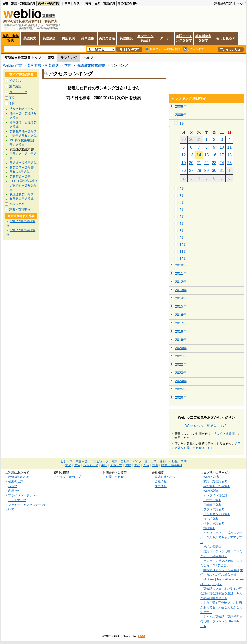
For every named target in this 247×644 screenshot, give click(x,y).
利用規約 (14, 491)
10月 (183, 245)
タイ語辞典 (211, 519)
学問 (68, 65)
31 (222, 171)
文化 (68, 465)
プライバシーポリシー (23, 495)
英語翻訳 (126, 38)
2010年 (181, 265)
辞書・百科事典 (20, 210)
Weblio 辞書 (13, 65)
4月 (182, 203)
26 (184, 171)
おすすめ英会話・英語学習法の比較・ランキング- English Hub (221, 621)
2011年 (181, 273)
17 (222, 155)
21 (199, 163)
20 (191, 163)
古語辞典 (109, 3)
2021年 (181, 356)
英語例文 (30, 38)
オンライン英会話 (145, 38)
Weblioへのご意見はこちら (207, 426)
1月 (182, 123)
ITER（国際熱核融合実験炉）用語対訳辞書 (24, 185)
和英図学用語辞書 (22, 167)
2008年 (181, 106)
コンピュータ (18, 92)
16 (214, 155)
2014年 (181, 298)
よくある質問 (226, 434)
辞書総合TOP (223, 4)
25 (229, 163)
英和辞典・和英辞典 (43, 65)
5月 (182, 210)
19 (184, 163)
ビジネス (15, 81)
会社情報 (161, 481)
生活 (77, 465)
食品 (137, 465)
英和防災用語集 (20, 176)
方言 (155, 465)
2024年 (181, 381)
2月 (182, 189)
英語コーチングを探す (184, 38)
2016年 (181, 315)
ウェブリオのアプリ (70, 477)
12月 (183, 259)
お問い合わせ (115, 477)
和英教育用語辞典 (22, 199)
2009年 (181, 115)
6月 (182, 217)
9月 (182, 238)
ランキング (69, 58)
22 (207, 163)
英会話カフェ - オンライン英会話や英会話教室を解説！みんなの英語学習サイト (221, 593)
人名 (146, 465)
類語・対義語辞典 (23, 3)
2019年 (181, 340)
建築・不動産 (169, 461)
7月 (182, 224)
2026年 (181, 397)
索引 (51, 58)
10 (222, 147)
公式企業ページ (165, 477)
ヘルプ (241, 4)
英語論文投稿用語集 (23, 163)
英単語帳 (88, 38)
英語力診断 (107, 38)
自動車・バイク (131, 461)
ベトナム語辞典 (214, 523)
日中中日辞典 (71, 3)
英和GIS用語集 (20, 172)
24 (222, 163)
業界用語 (15, 86)
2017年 (181, 323)
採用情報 (161, 486)
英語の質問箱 (212, 547)
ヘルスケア (17, 204)
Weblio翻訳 (211, 491)
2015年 (181, 306)
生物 (128, 465)
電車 (115, 461)
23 (214, 163)
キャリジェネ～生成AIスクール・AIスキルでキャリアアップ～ (221, 537)
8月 (182, 231)
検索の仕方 (16, 481)
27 (191, 171)
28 (199, 171)
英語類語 (49, 38)
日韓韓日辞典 (91, 3)
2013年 (181, 290)
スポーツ (116, 465)
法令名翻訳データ (22, 109)
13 (191, 155)
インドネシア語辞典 (217, 514)
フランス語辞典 (214, 509)
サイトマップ (17, 500)
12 (184, 155)
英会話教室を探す (203, 38)
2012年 (181, 282)
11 (229, 147)
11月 (183, 252)
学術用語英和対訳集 (23, 136)
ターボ (165, 38)
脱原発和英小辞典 (22, 194)
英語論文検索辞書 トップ (23, 58)
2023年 (181, 373)
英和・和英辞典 (48, 3)
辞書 (5, 3)
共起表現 (68, 38)
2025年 (181, 389)
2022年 (181, 364)
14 (199, 155)
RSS (142, 637)
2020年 (181, 348)
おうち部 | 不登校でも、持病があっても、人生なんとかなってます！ (221, 607)
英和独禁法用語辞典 (23, 131)
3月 (182, 196)
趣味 (104, 465)
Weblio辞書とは (19, 477)
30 (214, 171)
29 (207, 171)
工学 (12, 98)
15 (207, 155)
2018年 (181, 331)
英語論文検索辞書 (91, 65)
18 (229, 155)
